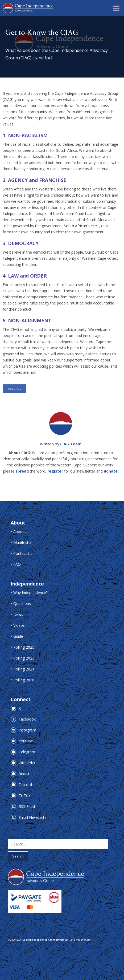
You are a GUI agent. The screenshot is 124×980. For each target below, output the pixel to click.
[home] (28, 8)
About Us (14, 389)
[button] (116, 8)
